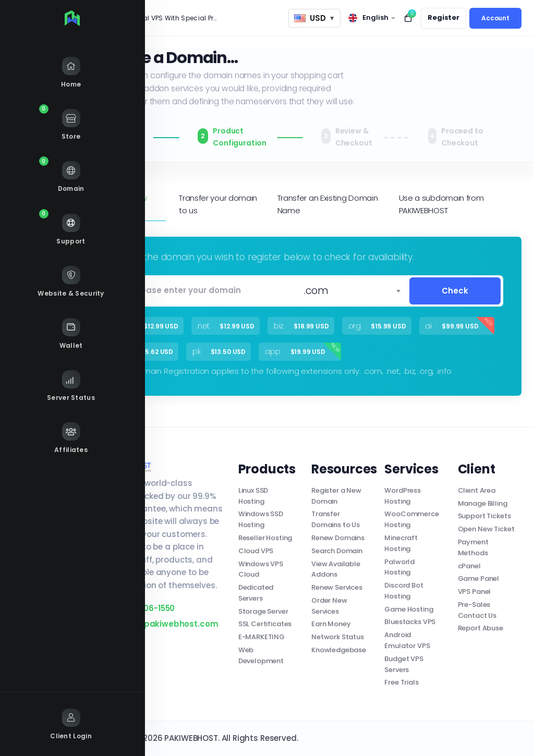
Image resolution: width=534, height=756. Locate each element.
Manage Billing (483, 503)
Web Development (261, 655)
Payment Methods (473, 547)
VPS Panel (475, 592)
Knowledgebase (339, 650)
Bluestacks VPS (410, 622)
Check (455, 291)
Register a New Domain (336, 496)
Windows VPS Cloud (261, 569)
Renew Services (337, 587)
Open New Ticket (486, 529)
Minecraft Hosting (401, 543)
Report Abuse (481, 628)
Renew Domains (338, 538)
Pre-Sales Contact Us (477, 610)
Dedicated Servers (256, 593)
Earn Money (331, 624)
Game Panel (479, 578)
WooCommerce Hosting (411, 519)
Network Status (338, 637)
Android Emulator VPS (407, 640)
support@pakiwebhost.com (155, 624)
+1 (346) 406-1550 (133, 608)
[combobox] (352, 291)
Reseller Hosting (265, 538)
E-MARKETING (262, 637)
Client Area (477, 490)
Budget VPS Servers (404, 664)
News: (105, 18)
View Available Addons (336, 569)
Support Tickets (484, 516)
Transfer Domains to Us (336, 519)
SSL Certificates (265, 624)
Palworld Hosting (399, 567)
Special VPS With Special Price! (171, 18)
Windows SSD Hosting (261, 519)
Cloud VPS (256, 551)
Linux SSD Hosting (253, 496)
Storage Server (263, 611)
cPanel (469, 566)
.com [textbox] (316, 291)
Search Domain (337, 551)
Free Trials (401, 682)
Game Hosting (409, 609)
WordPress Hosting (403, 496)
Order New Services (329, 606)
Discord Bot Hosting (404, 591)
